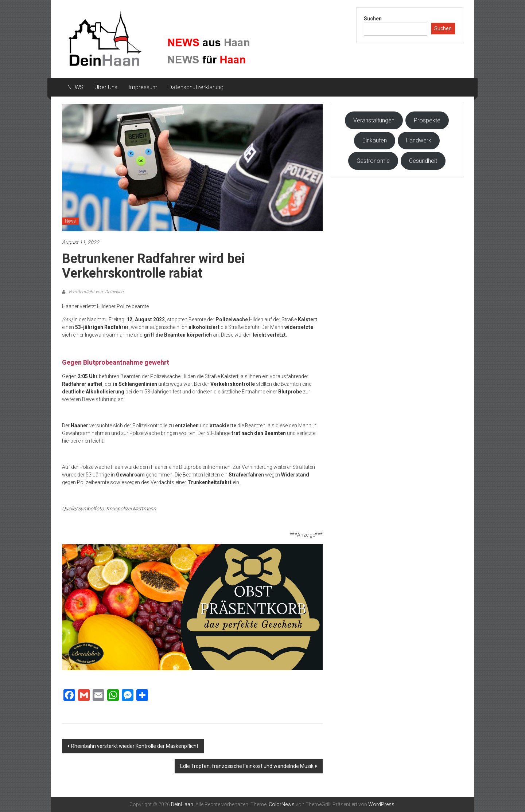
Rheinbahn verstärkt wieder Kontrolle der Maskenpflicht (135, 746)
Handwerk (419, 140)
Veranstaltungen (374, 120)
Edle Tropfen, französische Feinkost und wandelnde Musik (247, 766)
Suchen (373, 19)
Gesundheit (423, 161)
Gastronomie (373, 161)
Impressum (143, 87)
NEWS (75, 87)
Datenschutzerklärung (196, 87)
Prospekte (427, 120)
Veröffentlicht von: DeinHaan (95, 292)
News (70, 221)
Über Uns (106, 87)
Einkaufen (375, 140)
